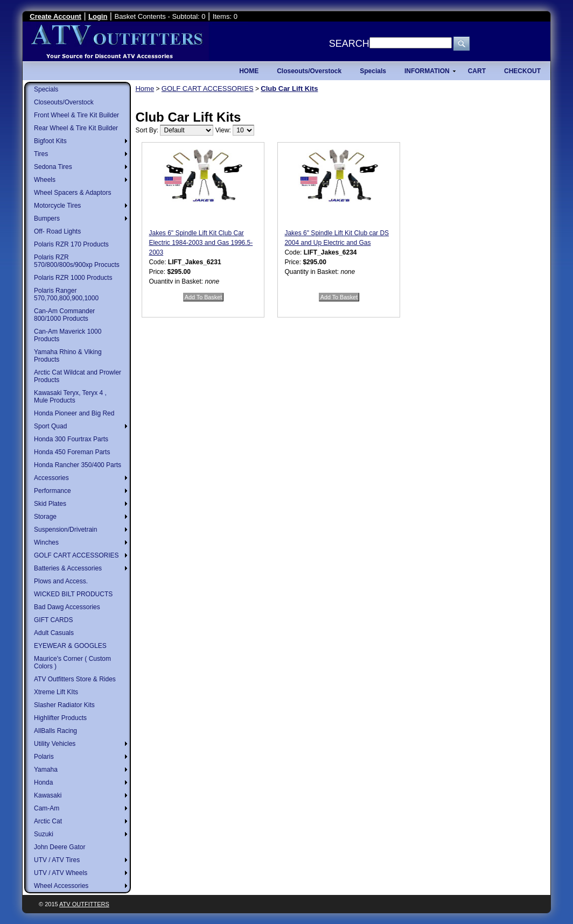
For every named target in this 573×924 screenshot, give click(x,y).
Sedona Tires (53, 167)
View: (223, 130)
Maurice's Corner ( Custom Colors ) (72, 662)
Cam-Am (47, 808)
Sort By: (147, 130)
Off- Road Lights (57, 231)
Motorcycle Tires (57, 206)
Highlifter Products (60, 718)
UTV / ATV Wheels (61, 873)
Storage (45, 517)
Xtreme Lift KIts (56, 692)
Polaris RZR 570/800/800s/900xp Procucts (77, 261)
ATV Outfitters (84, 904)
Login (98, 16)
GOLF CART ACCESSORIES (76, 555)
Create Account (55, 16)
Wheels (45, 180)
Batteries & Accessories (68, 568)
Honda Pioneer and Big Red (74, 413)
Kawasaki (48, 795)
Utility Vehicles (55, 744)
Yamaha (46, 770)
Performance (53, 491)
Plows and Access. (61, 581)
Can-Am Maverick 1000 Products (68, 335)
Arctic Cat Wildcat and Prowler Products (78, 376)
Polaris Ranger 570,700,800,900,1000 (66, 294)
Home (145, 89)
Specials (46, 89)
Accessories (51, 478)
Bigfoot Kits (50, 141)
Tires (41, 154)
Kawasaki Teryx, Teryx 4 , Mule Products (70, 397)
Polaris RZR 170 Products (71, 244)
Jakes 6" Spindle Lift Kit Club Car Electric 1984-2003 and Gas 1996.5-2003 (201, 243)
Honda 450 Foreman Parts (72, 452)
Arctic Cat (48, 821)
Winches (46, 542)
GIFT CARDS (53, 620)
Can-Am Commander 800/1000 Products (64, 315)
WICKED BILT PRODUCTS (73, 594)
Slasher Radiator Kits (64, 705)
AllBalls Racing (55, 731)
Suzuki (44, 834)
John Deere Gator (60, 847)
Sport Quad (50, 426)
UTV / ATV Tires (57, 860)
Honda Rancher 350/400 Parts (78, 465)
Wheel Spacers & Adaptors (72, 193)
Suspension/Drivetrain (65, 530)
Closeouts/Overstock (64, 102)
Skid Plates (50, 504)
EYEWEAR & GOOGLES (70, 646)
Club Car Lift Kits (289, 89)
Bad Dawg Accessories (67, 607)
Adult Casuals (54, 633)
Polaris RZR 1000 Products (73, 278)
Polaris (44, 757)
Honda (43, 782)
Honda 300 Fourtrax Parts (71, 439)
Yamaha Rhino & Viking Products (68, 356)
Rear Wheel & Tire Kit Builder (76, 128)
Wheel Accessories (61, 886)
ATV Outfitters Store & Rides (75, 679)
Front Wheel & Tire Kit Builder (76, 115)
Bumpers (47, 218)
